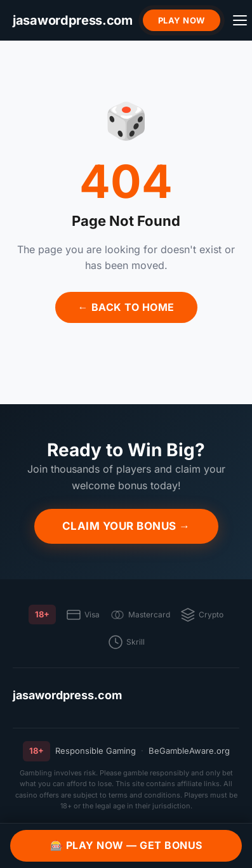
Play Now (182, 20)
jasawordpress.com (67, 695)
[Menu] (240, 20)
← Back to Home (126, 307)
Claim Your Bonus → (126, 526)
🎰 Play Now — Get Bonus (126, 845)
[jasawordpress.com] (73, 21)
